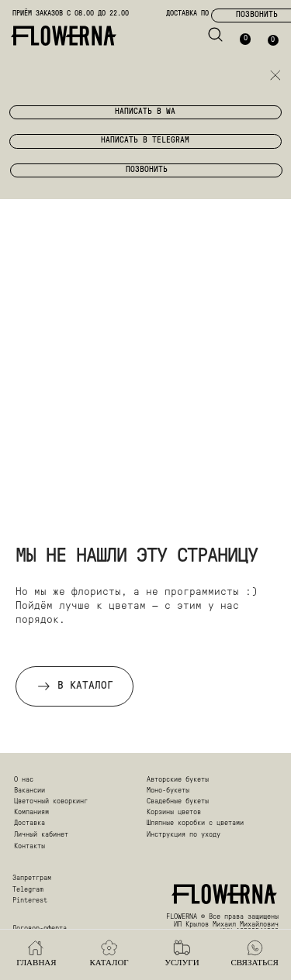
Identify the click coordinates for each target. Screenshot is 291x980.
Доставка (29, 823)
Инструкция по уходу (184, 835)
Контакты (29, 846)
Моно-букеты (168, 791)
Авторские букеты (178, 780)
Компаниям (31, 812)
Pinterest (30, 901)
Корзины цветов (174, 812)
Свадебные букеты (178, 801)
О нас (24, 780)
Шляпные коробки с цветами (195, 823)
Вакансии (29, 791)
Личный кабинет (41, 835)
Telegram (28, 890)
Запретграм (32, 878)
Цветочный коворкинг (51, 801)
